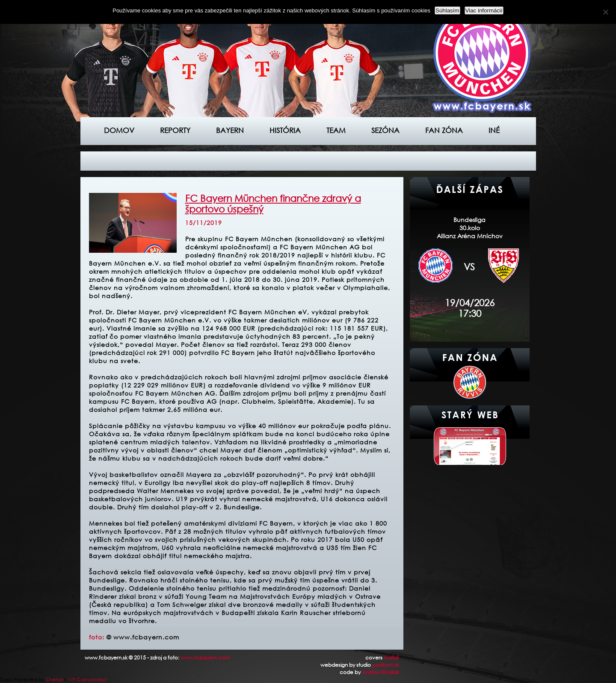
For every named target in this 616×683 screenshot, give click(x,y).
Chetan (55, 680)
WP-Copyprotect (87, 680)
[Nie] (605, 12)
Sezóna (385, 130)
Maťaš (391, 658)
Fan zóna (444, 130)
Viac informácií (484, 10)
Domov (119, 130)
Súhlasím (447, 10)
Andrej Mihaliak (381, 672)
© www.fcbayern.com (143, 637)
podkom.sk (386, 665)
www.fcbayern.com (205, 658)
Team (336, 130)
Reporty (175, 130)
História (285, 130)
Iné (494, 130)
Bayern (230, 130)
